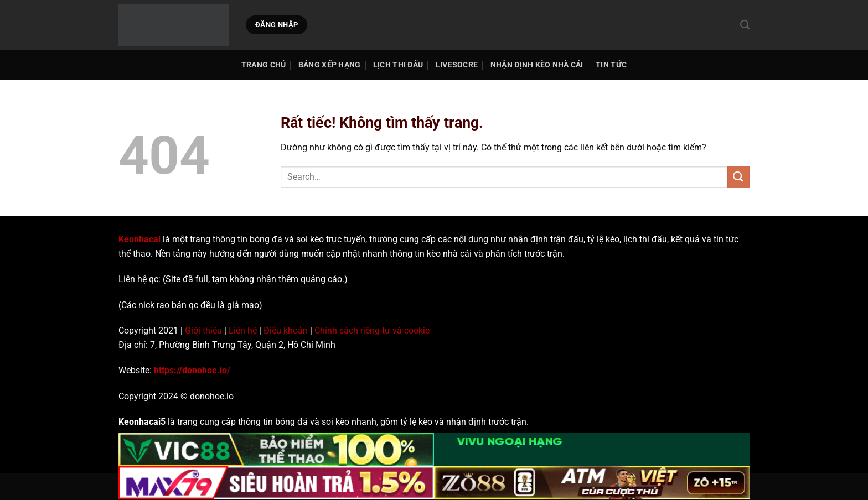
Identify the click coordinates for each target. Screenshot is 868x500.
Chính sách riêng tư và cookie (372, 330)
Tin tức (611, 65)
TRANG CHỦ (264, 65)
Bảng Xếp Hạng (330, 65)
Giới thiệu (203, 330)
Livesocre (457, 65)
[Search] (745, 25)
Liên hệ (243, 330)
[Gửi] (738, 177)
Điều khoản (286, 330)
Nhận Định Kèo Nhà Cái (537, 65)
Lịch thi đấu (398, 65)
